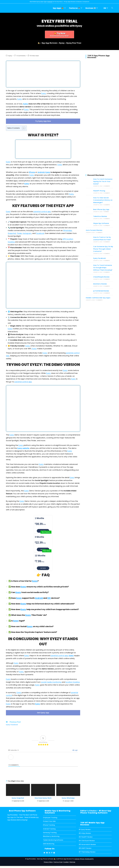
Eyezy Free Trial (74, 43)
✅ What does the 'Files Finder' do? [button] (26, 614)
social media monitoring (51, 681)
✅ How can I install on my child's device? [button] (30, 626)
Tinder (19, 232)
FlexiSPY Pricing (99, 191)
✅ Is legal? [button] (15, 620)
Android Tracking (49, 827)
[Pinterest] (52, 851)
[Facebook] (47, 851)
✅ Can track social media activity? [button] (27, 592)
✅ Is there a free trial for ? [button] (22, 580)
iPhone (32, 171)
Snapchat (12, 232)
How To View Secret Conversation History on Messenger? (103, 200)
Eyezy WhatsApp (68, 796)
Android (50, 2)
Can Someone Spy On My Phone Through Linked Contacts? (103, 249)
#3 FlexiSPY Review (86, 835)
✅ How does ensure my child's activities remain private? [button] (37, 586)
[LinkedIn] (49, 851)
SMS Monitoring (49, 842)
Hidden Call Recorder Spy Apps (98, 298)
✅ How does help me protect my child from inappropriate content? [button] (42, 609)
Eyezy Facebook (100, 258)
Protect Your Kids (49, 820)
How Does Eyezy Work (43, 796)
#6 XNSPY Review (85, 847)
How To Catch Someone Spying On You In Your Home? (103, 181)
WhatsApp (67, 230)
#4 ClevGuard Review (87, 839)
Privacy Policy (48, 860)
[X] (44, 851)
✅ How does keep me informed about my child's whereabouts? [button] (40, 603)
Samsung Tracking (50, 831)
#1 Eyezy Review (85, 828)
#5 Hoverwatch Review (87, 843)
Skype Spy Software (101, 223)
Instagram (27, 232)
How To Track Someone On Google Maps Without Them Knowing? (103, 268)
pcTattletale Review (101, 291)
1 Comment (106, 212)
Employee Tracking (50, 816)
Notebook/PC (89, 857)
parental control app (42, 211)
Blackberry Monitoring (51, 835)
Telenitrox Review (100, 216)
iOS (45, 2)
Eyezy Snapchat (18, 796)
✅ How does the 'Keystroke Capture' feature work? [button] (31, 631)
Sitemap (72, 860)
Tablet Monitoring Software (53, 838)
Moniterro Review (100, 284)
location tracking (73, 681)
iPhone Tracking (49, 823)
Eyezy (10, 56)
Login (75, 749)
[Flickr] (54, 851)
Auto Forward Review (94, 230)
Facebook (40, 232)
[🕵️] (39, 43)
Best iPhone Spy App (101, 209)
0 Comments (21, 56)
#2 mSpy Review (85, 832)
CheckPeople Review (101, 277)
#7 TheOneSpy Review (87, 850)
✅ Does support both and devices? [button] (33, 597)
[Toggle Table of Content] (23, 127)
